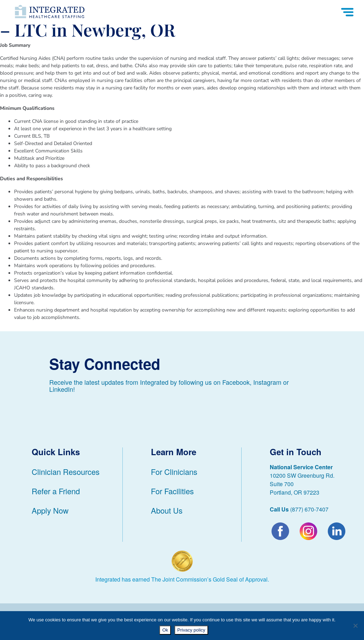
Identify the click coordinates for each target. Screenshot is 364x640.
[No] (355, 626)
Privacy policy (191, 630)
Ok (165, 630)
